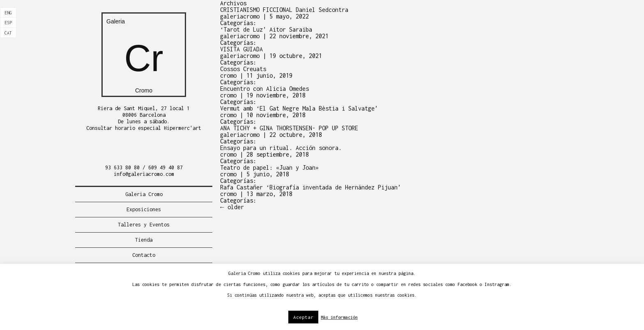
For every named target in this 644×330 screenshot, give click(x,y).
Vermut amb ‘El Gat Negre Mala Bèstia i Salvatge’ (299, 108)
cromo (228, 75)
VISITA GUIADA (241, 49)
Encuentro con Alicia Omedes (264, 89)
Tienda (144, 240)
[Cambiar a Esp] (8, 23)
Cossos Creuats (243, 69)
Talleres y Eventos (144, 225)
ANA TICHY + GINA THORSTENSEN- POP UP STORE (289, 128)
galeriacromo (240, 16)
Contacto (144, 255)
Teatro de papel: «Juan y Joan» (269, 167)
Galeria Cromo (144, 194)
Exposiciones (144, 209)
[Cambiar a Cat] (8, 33)
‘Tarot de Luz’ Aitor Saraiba (266, 29)
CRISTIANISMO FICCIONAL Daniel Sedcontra (284, 10)
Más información (339, 317)
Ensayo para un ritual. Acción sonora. (281, 148)
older (232, 207)
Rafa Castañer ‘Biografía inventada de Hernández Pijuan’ (310, 187)
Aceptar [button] (303, 317)
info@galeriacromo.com (144, 174)
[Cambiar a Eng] (8, 13)
